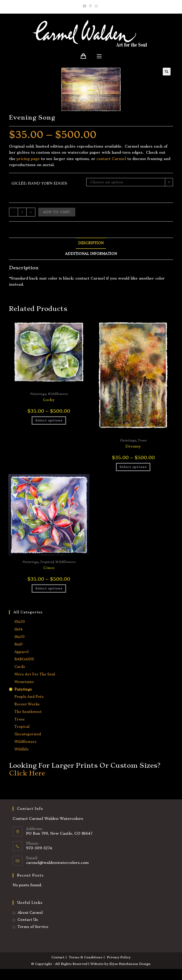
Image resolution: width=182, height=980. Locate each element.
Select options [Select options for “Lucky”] (49, 420)
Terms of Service (33, 927)
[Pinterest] (91, 6)
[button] (167, 72)
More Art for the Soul (35, 674)
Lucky (49, 400)
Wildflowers (58, 394)
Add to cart (57, 212)
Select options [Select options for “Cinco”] (49, 588)
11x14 (18, 629)
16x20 (19, 637)
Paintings (38, 394)
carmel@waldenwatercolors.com (57, 863)
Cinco (49, 568)
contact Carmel (111, 159)
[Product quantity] (22, 212)
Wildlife (21, 749)
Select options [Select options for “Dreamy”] (133, 467)
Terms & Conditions (86, 957)
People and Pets (29, 697)
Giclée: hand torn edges (39, 183)
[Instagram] (96, 6)
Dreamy (133, 446)
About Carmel (30, 913)
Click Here (27, 773)
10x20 (20, 622)
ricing (24, 159)
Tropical (47, 562)
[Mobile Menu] (99, 56)
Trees (142, 440)
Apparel (21, 652)
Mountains (24, 682)
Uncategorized (28, 734)
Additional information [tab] (91, 254)
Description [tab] (91, 243)
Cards (20, 667)
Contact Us (28, 920)
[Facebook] (85, 6)
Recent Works (27, 704)
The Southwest (28, 712)
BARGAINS (24, 659)
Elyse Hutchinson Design (130, 964)
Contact (58, 957)
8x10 (19, 644)
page (35, 159)
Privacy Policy (119, 957)
